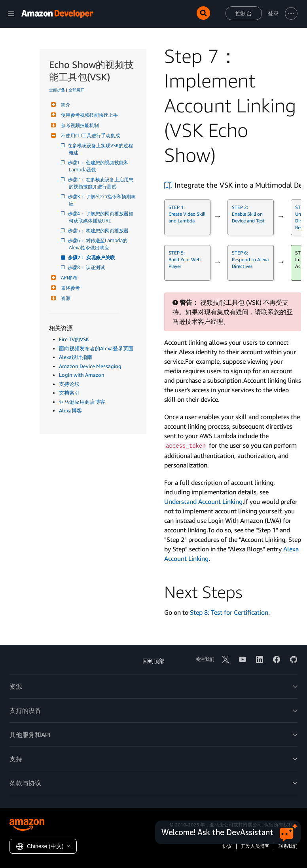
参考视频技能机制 (79, 125)
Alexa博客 (70, 410)
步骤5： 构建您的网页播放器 (99, 231)
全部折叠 (57, 90)
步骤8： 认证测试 (87, 267)
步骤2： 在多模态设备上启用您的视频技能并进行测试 (101, 183)
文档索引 (69, 393)
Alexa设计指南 (76, 357)
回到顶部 (153, 661)
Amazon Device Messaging (90, 366)
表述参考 (69, 288)
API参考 (68, 278)
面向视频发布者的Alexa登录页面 (96, 348)
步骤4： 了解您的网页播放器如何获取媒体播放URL (101, 217)
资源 (65, 298)
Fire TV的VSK (74, 339)
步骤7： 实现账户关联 (92, 257)
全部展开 (76, 90)
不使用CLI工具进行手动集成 (89, 136)
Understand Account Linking (203, 501)
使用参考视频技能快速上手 (88, 115)
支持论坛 (69, 384)
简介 (65, 105)
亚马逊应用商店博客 (82, 402)
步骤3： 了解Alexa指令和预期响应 (102, 200)
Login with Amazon (82, 375)
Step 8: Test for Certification (229, 612)
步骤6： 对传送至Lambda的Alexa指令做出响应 (98, 244)
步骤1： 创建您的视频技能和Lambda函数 (99, 166)
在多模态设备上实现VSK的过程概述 (101, 149)
